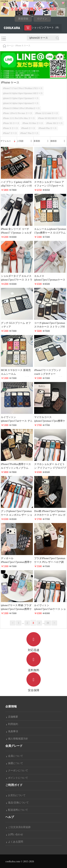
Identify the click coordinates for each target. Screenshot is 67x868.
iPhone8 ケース (28, 128)
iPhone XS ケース (11, 123)
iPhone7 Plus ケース (29, 133)
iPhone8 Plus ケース (48, 128)
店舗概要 (12, 717)
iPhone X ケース (23, 46)
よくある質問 (15, 842)
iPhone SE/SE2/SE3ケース (50, 118)
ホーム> (11, 46)
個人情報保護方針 (17, 739)
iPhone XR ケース (54, 123)
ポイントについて (17, 778)
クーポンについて (17, 771)
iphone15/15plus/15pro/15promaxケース (21, 98)
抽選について (15, 763)
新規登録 (23, 19)
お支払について (16, 795)
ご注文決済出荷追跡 (18, 827)
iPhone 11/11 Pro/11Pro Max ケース (19, 118)
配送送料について (17, 810)
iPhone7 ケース (10, 133)
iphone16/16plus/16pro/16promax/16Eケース (23, 93)
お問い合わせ (15, 834)
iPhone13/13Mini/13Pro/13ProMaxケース (21, 108)
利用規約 (12, 724)
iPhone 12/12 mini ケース (47, 113)
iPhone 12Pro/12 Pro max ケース (18, 113)
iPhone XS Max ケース (33, 123)
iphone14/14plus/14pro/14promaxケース (21, 103)
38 (48, 623)
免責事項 (12, 731)
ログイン (42, 19)
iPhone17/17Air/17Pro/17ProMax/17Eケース (23, 88)
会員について (15, 756)
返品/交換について (18, 803)
